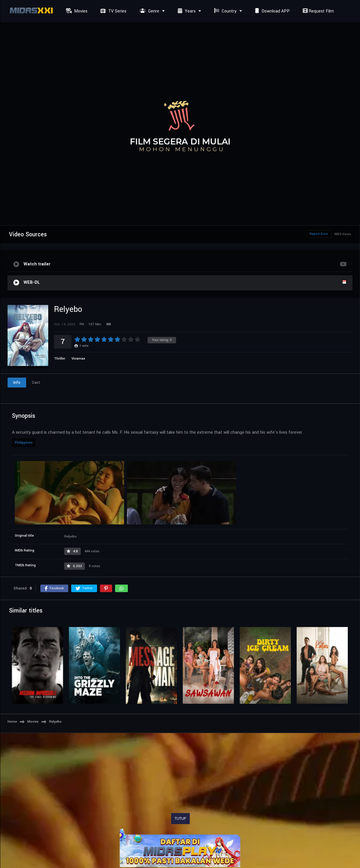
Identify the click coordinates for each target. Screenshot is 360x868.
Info (17, 383)
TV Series (113, 11)
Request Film (318, 11)
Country (225, 11)
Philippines (24, 443)
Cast (36, 383)
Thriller (60, 359)
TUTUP (180, 819)
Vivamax (78, 359)
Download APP (272, 11)
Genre (149, 11)
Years (186, 11)
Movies (76, 11)
